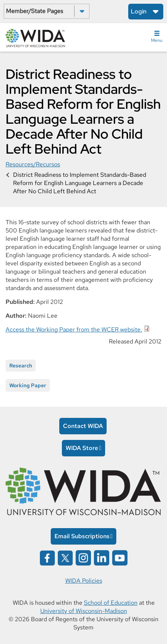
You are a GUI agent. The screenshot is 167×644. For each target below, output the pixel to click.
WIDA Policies (84, 581)
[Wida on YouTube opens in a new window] (120, 557)
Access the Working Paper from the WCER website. (74, 329)
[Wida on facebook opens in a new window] (47, 557)
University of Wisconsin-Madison (84, 611)
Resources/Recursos (33, 164)
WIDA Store (82, 448)
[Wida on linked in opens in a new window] (102, 557)
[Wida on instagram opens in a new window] (83, 557)
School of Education (111, 603)
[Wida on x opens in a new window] (65, 557)
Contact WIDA (83, 426)
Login (139, 11)
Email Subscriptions (82, 536)
